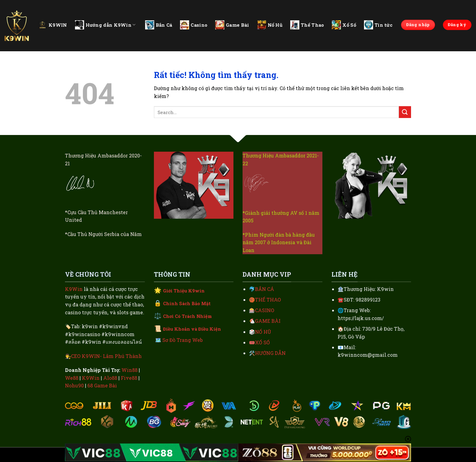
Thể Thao (307, 25)
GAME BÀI (268, 321)
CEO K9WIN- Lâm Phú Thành (106, 356)
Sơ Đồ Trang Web (183, 340)
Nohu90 (74, 385)
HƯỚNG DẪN (270, 353)
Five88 (129, 378)
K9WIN (53, 25)
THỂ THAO (268, 300)
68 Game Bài (102, 385)
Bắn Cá (159, 25)
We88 (72, 378)
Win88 (129, 370)
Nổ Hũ (270, 25)
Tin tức (378, 25)
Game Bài (232, 25)
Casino (194, 25)
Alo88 (110, 378)
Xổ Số (344, 25)
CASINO (265, 310)
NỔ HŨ (263, 332)
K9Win (74, 289)
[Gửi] (405, 112)
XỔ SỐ (262, 342)
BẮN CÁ (265, 289)
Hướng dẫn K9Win (105, 25)
